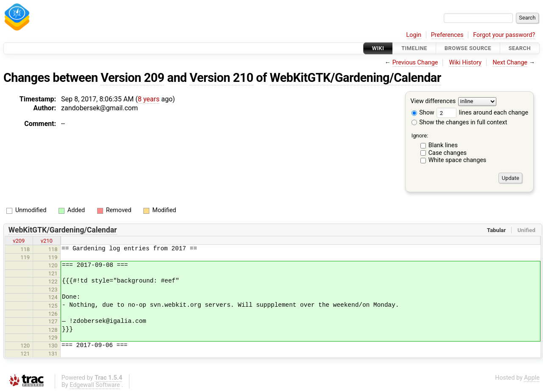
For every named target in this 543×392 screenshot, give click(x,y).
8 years (149, 99)
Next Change (510, 63)
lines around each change (482, 113)
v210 (47, 241)
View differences (433, 102)
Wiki (378, 48)
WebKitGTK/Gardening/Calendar (355, 78)
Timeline (414, 48)
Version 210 (221, 78)
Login (414, 35)
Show (423, 113)
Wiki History (465, 63)
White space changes (458, 160)
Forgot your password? (504, 35)
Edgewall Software (95, 385)
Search (520, 48)
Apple (532, 378)
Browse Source (468, 48)
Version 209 (132, 78)
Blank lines (443, 145)
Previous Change (415, 63)
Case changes (448, 153)
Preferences (447, 35)
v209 (19, 241)
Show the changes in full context (459, 122)
